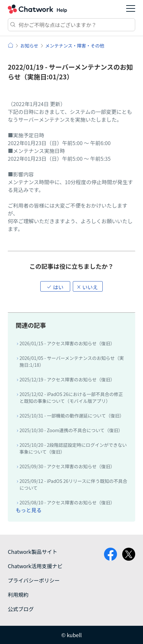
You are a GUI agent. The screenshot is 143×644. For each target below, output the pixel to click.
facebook (110, 554)
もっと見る (29, 510)
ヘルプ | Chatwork (11, 45)
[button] (55, 286)
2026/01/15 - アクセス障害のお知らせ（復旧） (67, 343)
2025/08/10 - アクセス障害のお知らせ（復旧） (67, 502)
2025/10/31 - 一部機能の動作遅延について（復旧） (72, 416)
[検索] (71, 25)
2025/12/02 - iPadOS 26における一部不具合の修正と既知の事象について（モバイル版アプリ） (71, 397)
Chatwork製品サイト (32, 552)
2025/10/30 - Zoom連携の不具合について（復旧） (71, 430)
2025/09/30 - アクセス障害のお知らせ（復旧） (67, 466)
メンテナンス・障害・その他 (75, 46)
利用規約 (18, 595)
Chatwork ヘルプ (37, 9)
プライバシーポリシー (34, 580)
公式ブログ (21, 609)
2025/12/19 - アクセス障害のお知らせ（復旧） (67, 379)
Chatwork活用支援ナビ (35, 566)
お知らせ (29, 46)
